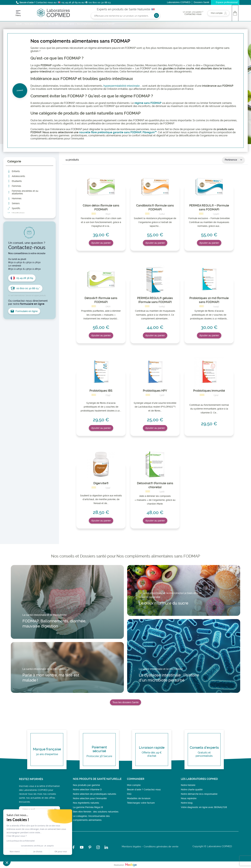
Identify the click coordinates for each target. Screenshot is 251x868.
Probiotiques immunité (209, 391)
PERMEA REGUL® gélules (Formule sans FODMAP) (155, 300)
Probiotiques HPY (155, 391)
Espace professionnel (227, 2)
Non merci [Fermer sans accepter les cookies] (15, 851)
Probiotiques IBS (101, 391)
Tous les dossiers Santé (126, 702)
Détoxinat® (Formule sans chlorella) (155, 485)
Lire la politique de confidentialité (21, 841)
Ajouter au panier (101, 243)
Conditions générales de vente (161, 847)
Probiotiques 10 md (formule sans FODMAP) (209, 300)
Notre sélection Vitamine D (87, 790)
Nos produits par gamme (86, 785)
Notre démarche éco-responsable (199, 794)
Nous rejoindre (189, 798)
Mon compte (134, 785)
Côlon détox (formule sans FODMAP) (101, 207)
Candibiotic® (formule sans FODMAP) (155, 207)
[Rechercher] (126, 15)
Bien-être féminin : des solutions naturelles (96, 812)
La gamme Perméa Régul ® (88, 807)
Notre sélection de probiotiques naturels (95, 794)
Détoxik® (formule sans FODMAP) (101, 300)
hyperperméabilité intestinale (121, 86)
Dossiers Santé (201, 2)
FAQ (129, 794)
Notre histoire (188, 785)
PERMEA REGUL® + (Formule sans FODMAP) (209, 207)
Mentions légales (131, 847)
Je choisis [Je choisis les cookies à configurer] (38, 851)
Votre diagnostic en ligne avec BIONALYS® (204, 807)
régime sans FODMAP (148, 103)
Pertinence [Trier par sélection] (233, 160)
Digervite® (101, 483)
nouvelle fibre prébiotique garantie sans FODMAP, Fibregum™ (118, 132)
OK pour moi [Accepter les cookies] (61, 851)
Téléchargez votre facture (141, 803)
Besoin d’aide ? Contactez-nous (144, 790)
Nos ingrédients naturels (86, 803)
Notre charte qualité (192, 790)
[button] (7, 862)
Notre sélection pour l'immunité (90, 798)
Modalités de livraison (139, 798)
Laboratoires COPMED (179, 2)
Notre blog (187, 803)
